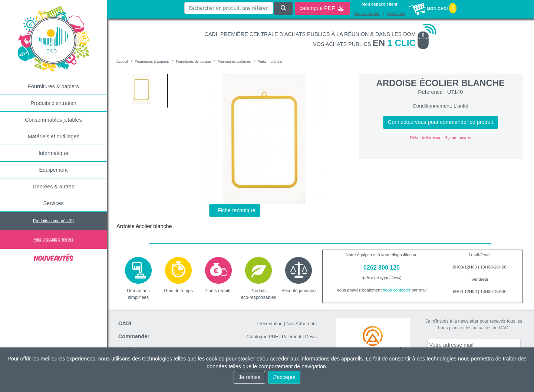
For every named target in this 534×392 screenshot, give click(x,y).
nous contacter (397, 290)
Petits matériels (270, 61)
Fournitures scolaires (234, 61)
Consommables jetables (53, 120)
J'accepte (284, 377)
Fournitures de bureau (193, 61)
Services (53, 203)
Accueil (122, 61)
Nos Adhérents (301, 324)
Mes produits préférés (53, 239)
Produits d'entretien (53, 103)
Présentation (270, 324)
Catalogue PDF (262, 337)
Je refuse (249, 377)
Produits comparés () (53, 221)
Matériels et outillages (53, 136)
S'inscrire (396, 13)
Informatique (53, 153)
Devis (311, 337)
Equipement (54, 170)
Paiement (292, 337)
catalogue (321, 8)
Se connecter (367, 13)
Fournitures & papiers (53, 86)
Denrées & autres (53, 187)
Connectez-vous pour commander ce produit (441, 122)
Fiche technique (237, 210)
